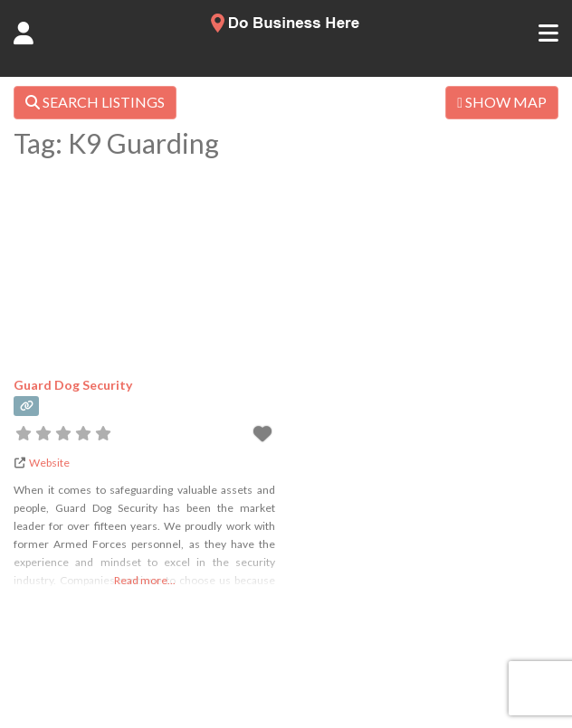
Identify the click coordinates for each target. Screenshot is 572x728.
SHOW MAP (502, 102)
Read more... (145, 580)
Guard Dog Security (73, 385)
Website (49, 463)
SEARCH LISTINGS (95, 102)
